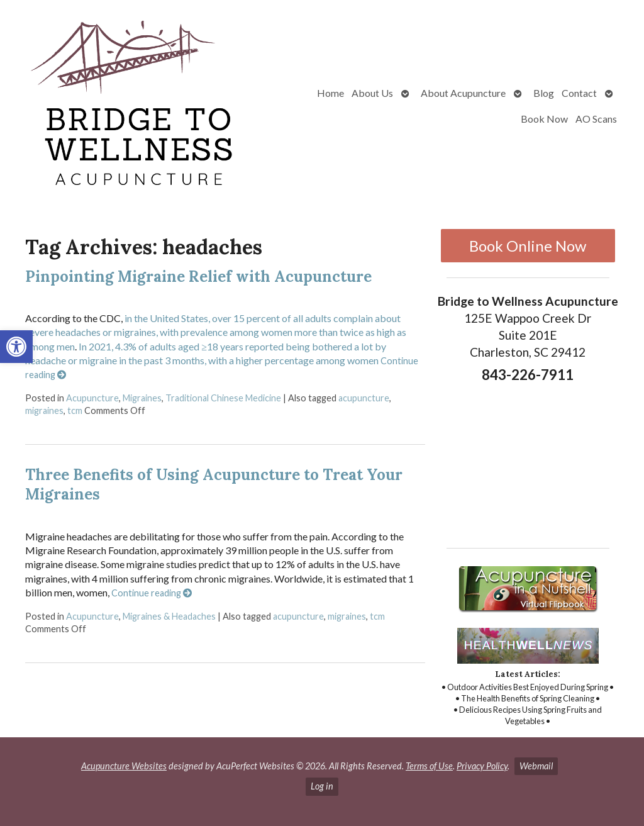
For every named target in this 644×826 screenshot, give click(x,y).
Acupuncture (92, 398)
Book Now (544, 119)
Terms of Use (429, 766)
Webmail (536, 766)
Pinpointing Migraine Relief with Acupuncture (198, 276)
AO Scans (596, 119)
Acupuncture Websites (124, 766)
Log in (322, 786)
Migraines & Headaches (169, 616)
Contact (579, 93)
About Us (372, 93)
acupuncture (364, 398)
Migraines (142, 398)
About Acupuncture (463, 93)
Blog (544, 93)
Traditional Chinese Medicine (223, 398)
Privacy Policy (482, 766)
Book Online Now (528, 246)
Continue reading (152, 593)
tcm (75, 410)
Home (330, 93)
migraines (44, 410)
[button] (16, 347)
